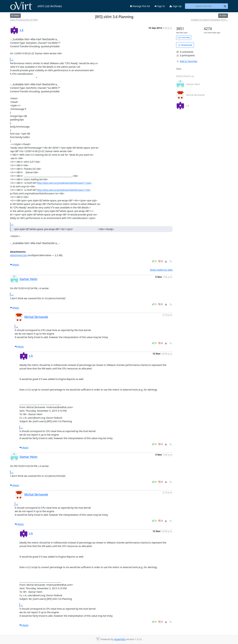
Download (185, 45)
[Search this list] (204, 6)
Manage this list (140, 6)
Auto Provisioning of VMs (24, 20)
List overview (184, 37)
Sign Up (176, 6)
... (12, 59)
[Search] (225, 6)
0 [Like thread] (155, 261)
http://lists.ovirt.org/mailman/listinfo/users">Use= (64, 183)
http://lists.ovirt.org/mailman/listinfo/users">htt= (64, 190)
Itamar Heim (29, 279)
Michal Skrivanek (36, 317)
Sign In (160, 6)
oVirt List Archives (36, 6)
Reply (15, 265)
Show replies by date (161, 270)
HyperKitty (120, 639)
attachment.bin (19, 255)
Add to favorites (187, 61)
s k (22, 30)
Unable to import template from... (209, 20)
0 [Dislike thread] (161, 261)
